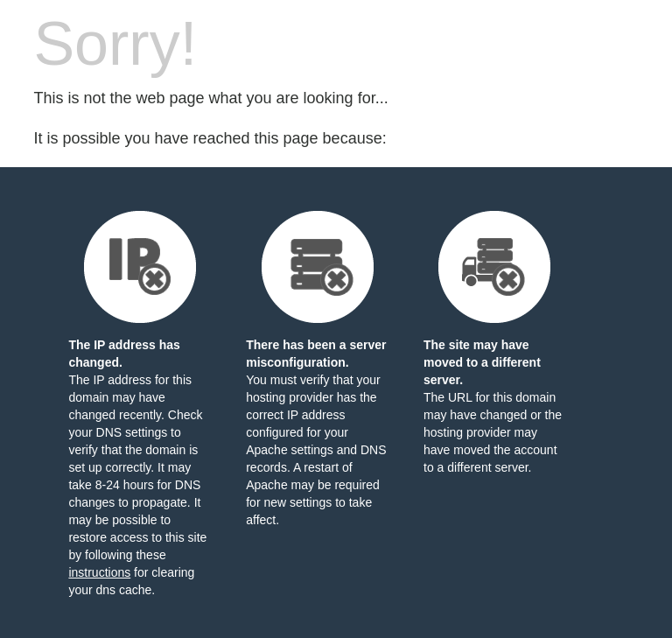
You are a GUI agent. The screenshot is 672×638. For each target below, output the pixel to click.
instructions (99, 572)
